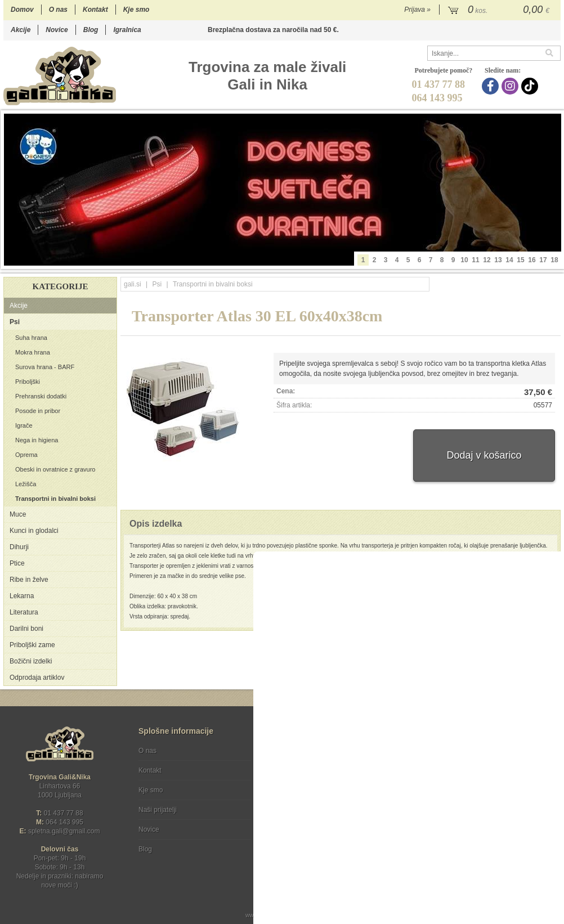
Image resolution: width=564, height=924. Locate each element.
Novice (57, 30)
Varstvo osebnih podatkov (312, 770)
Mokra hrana (33, 352)
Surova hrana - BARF (45, 367)
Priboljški (28, 382)
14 (509, 260)
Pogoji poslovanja (300, 751)
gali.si (133, 284)
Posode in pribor (38, 411)
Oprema (26, 455)
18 (554, 260)
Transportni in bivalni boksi (55, 499)
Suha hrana (31, 338)
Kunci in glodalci (34, 531)
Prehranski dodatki (41, 396)
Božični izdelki (31, 661)
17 (543, 260)
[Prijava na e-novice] (550, 760)
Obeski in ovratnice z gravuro (55, 469)
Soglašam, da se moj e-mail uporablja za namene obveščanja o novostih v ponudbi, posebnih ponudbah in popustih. (485, 797)
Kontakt (95, 10)
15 (520, 260)
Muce (18, 514)
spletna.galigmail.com (64, 831)
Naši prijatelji (158, 810)
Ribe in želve (29, 580)
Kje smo (136, 10)
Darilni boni (26, 629)
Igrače (24, 425)
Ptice (17, 563)
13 (498, 260)
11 (475, 260)
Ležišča (26, 484)
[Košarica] (500, 10)
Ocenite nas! (306, 845)
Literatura (24, 612)
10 (464, 260)
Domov (22, 10)
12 (487, 260)
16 (532, 260)
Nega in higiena (37, 440)
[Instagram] (511, 86)
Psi (15, 322)
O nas (58, 10)
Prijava (417, 10)
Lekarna (22, 596)
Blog (91, 30)
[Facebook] (492, 86)
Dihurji (19, 547)
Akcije (21, 30)
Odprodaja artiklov (37, 678)
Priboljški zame (32, 645)
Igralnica (127, 30)
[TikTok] (531, 86)
